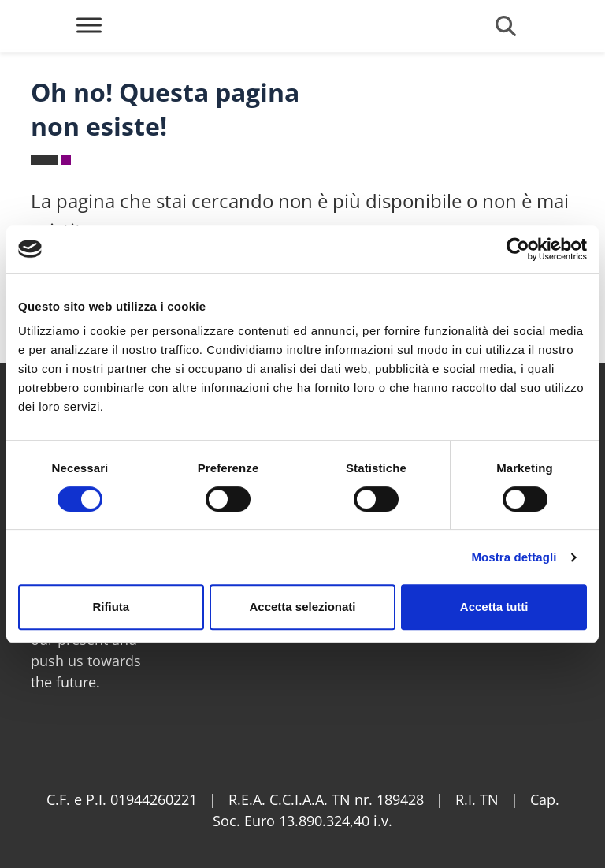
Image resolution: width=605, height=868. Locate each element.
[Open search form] (506, 26)
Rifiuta (111, 607)
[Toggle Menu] (89, 25)
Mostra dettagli (514, 557)
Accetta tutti (494, 607)
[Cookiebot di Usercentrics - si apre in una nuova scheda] (518, 249)
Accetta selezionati (302, 607)
